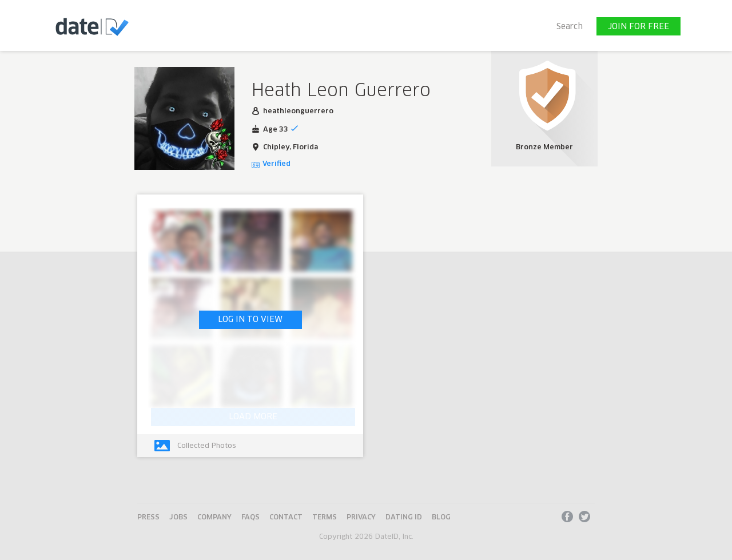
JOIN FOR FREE (638, 27)
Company (214, 518)
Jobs (178, 518)
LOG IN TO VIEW (250, 320)
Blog (441, 518)
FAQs (250, 518)
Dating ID (404, 518)
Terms (325, 518)
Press (148, 518)
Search (570, 27)
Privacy (361, 518)
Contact (286, 518)
